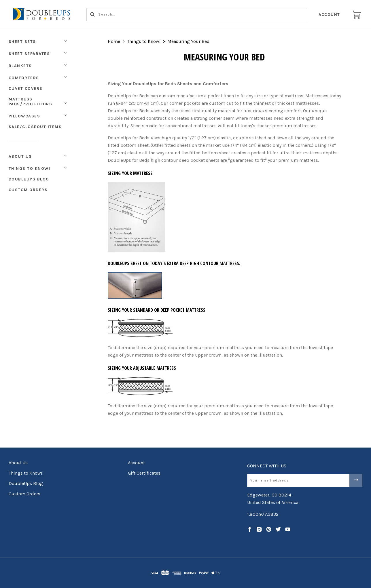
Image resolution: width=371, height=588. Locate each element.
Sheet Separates (29, 54)
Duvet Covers (26, 89)
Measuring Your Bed (189, 41)
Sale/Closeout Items (35, 127)
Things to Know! (30, 169)
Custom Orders (28, 190)
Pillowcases (24, 116)
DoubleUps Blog (29, 179)
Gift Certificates (144, 473)
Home (114, 41)
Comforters (24, 78)
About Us (20, 156)
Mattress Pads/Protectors (31, 102)
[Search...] (197, 15)
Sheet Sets (22, 42)
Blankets (20, 66)
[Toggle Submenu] (65, 156)
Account (330, 15)
